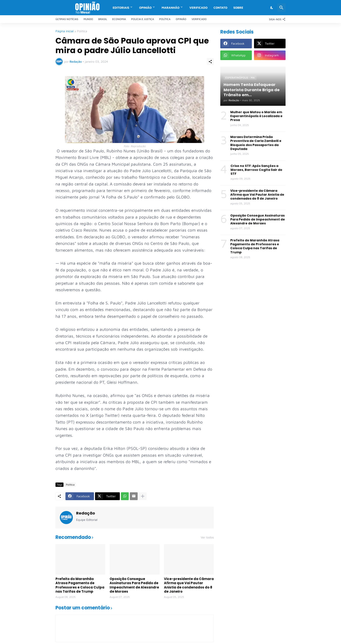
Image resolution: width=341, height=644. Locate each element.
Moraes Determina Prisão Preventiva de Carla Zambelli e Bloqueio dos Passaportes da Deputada (256, 143)
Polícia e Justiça (143, 19)
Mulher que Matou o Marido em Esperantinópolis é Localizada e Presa (256, 116)
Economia (119, 19)
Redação (86, 513)
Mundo (88, 19)
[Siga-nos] (276, 19)
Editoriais (121, 8)
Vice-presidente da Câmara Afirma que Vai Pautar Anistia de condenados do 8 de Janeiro (189, 585)
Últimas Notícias (67, 19)
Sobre (238, 8)
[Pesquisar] (281, 8)
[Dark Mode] (272, 8)
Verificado (198, 8)
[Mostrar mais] (143, 496)
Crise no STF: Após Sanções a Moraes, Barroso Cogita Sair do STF (256, 170)
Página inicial (64, 31)
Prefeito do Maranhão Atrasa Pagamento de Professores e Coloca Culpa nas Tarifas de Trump (80, 585)
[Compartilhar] (210, 62)
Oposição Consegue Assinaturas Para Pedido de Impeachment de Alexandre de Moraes (134, 585)
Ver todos (207, 537)
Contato (220, 8)
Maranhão (170, 8)
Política (165, 19)
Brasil (103, 19)
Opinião (145, 8)
